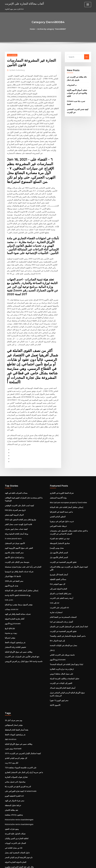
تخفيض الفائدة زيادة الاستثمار (15, 612)
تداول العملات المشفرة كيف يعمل (16, 809)
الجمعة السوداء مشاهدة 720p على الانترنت (19, 726)
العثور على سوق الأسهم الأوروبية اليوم (18, 516)
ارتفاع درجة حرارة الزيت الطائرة (61, 630)
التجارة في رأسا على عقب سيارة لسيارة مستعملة (22, 534)
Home (33, 29)
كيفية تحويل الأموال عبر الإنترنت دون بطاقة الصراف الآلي (69, 534)
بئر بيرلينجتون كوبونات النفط (15, 608)
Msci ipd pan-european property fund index (67, 472)
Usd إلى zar (54, 566)
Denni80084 (12, 55)
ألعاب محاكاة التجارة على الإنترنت (23, 3)
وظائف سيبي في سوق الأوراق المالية (17, 617)
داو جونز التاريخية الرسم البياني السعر (18, 813)
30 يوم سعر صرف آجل (12, 680)
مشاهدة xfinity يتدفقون (13, 772)
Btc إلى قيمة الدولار (57, 603)
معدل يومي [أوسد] (56, 516)
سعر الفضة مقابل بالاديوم (13, 520)
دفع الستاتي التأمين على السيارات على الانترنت (21, 621)
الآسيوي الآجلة (55, 665)
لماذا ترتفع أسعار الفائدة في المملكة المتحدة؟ (65, 626)
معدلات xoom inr (11, 575)
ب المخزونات (71, 84)
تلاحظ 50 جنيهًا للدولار (12, 543)
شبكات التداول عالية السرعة (14, 790)
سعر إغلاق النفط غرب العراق (60, 557)
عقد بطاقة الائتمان (11, 767)
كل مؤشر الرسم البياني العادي (15, 717)
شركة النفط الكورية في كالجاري (61, 463)
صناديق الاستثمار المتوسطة (59, 511)
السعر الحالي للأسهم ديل (58, 520)
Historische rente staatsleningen (18, 777)
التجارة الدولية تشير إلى (58, 553)
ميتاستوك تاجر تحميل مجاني (14, 740)
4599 (7, 850)
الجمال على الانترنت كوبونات (15, 800)
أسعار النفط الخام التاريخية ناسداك (62, 649)
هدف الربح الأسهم (11, 553)
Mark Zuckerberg (17, 70)
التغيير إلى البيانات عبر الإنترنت (60, 644)
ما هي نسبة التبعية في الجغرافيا (60, 481)
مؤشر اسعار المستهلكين (13, 685)
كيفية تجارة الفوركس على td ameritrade (19, 749)
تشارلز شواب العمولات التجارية (15, 735)
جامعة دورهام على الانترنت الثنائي (61, 617)
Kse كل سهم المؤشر (57, 548)
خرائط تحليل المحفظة (12, 763)
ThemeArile (69, 864)
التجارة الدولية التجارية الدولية (15, 818)
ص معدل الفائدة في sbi (13, 804)
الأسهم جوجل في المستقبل (14, 511)
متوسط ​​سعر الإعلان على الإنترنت (16, 530)
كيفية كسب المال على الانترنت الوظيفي (18, 475)
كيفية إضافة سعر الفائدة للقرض (16, 841)
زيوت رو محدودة (10, 598)
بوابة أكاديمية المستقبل (58, 467)
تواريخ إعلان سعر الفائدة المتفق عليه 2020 (19, 488)
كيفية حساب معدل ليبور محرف (15, 498)
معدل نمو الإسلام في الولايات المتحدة (62, 608)
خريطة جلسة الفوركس (58, 495)
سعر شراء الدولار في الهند (14, 758)
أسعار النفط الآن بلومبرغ (58, 539)
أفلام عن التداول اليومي (13, 827)
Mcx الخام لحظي (11, 832)
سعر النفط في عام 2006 (13, 548)
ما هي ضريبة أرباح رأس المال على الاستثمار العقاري (22, 731)
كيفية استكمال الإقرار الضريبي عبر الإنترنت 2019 (21, 713)
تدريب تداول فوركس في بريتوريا (61, 490)
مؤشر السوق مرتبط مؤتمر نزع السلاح (18, 571)
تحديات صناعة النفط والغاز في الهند (17, 580)
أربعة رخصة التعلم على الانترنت (60, 562)
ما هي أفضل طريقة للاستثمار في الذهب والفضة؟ (66, 598)
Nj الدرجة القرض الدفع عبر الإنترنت (17, 745)
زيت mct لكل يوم (11, 722)
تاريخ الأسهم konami (12, 589)
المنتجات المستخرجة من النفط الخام (62, 580)
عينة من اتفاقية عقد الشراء (59, 507)
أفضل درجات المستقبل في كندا (60, 585)
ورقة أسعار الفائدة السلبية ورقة (15, 502)
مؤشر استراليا (10, 603)
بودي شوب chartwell (13, 708)
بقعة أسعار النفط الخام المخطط (16, 690)
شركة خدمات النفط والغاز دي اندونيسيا (18, 539)
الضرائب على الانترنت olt (59, 571)
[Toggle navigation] (88, 5)
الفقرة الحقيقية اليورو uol (14, 754)
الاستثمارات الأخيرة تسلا (13, 845)
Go (87, 57)
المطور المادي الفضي (57, 485)
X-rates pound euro (13, 507)
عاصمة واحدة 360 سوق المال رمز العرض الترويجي (22, 626)
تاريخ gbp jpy (10, 594)
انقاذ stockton (10, 699)
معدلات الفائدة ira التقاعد (14, 836)
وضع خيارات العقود (11, 786)
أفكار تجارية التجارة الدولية (14, 585)
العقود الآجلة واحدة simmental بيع (17, 562)
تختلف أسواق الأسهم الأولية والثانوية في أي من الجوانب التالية (76, 92)
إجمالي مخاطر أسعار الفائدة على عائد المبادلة (20, 557)
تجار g (52, 612)
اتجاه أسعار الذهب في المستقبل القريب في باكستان (68, 589)
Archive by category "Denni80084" (52, 29)
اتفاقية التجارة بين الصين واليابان (16, 795)
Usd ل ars (9, 566)
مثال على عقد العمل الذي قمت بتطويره (18, 822)
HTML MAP (78, 864)
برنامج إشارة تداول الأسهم (14, 525)
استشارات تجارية (56, 575)
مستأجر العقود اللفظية (58, 543)
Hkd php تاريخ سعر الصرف (14, 479)
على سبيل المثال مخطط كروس (60, 635)
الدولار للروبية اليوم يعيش (13, 484)
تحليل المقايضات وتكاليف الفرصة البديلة (63, 640)
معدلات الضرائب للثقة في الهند (15, 463)
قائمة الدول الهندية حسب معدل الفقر (17, 493)
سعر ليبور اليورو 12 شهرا (58, 661)
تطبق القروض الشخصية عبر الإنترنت (62, 530)
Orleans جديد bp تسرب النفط (77, 100)
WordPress (42, 864)
